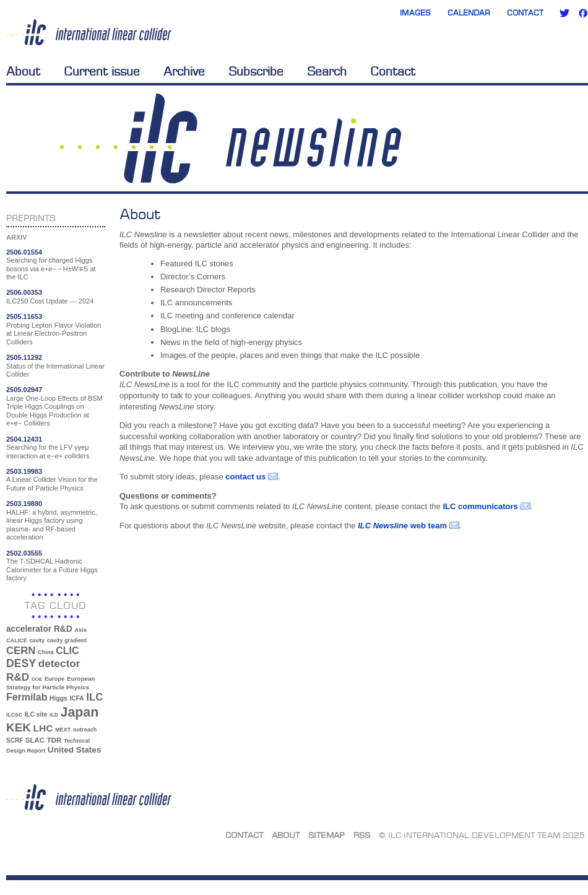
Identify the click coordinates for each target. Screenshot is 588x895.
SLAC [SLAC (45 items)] (35, 740)
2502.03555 (24, 553)
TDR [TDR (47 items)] (54, 740)
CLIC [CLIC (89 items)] (67, 651)
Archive (184, 71)
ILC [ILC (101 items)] (94, 697)
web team (402, 526)
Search (327, 71)
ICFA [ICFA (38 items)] (76, 698)
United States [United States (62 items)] (75, 750)
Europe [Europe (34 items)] (54, 679)
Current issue (102, 71)
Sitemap (326, 835)
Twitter (564, 13)
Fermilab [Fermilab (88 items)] (27, 697)
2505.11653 (24, 317)
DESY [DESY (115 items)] (21, 663)
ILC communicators (480, 506)
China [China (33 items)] (46, 652)
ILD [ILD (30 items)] (54, 715)
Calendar (469, 13)
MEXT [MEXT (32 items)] (63, 730)
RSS (362, 835)
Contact (525, 13)
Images (415, 13)
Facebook (583, 13)
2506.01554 (24, 252)
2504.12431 (24, 439)
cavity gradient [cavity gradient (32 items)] (67, 640)
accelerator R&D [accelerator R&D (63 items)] (39, 629)
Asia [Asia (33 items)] (80, 630)
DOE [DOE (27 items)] (37, 679)
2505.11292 (24, 357)
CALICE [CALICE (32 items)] (17, 640)
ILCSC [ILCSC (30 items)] (14, 715)
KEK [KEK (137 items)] (19, 727)
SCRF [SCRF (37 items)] (15, 740)
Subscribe (256, 71)
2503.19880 (24, 504)
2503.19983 (24, 471)
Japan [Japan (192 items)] (80, 712)
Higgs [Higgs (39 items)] (58, 698)
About (23, 71)
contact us (245, 477)
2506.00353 (24, 292)
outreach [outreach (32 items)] (85, 730)
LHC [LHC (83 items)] (43, 728)
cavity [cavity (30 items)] (37, 640)
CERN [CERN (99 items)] (21, 651)
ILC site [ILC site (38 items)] (36, 714)
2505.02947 (24, 390)
